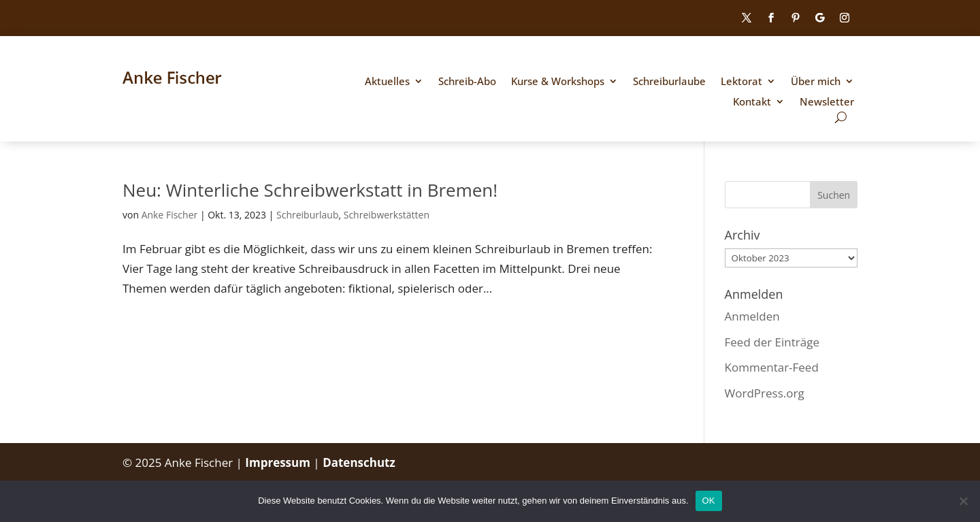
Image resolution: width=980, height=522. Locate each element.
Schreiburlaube (669, 82)
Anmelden (752, 316)
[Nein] (963, 501)
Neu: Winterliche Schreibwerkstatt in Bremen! (310, 190)
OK (709, 501)
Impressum (279, 462)
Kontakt (752, 102)
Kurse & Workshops (558, 82)
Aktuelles (387, 82)
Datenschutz (359, 462)
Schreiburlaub (307, 215)
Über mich (816, 82)
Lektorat (741, 82)
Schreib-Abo (467, 82)
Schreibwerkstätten (387, 215)
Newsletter (827, 102)
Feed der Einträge (772, 342)
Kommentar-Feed (772, 367)
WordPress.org (765, 393)
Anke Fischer (170, 215)
